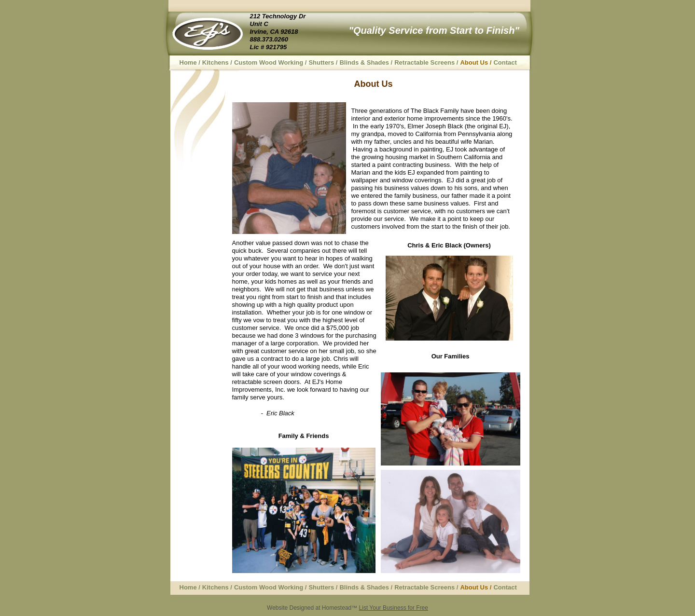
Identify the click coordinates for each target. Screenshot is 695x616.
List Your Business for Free (394, 608)
